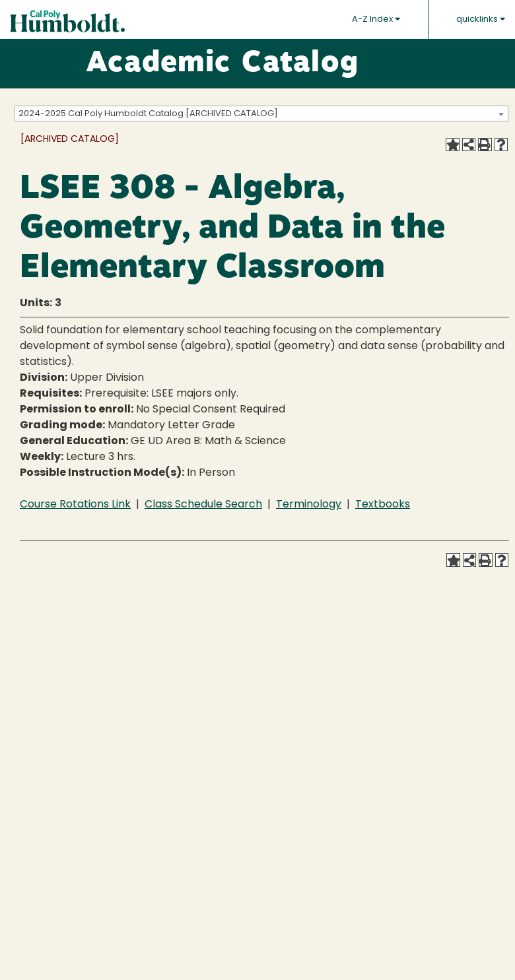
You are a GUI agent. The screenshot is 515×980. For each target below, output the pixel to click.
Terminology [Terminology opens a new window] (309, 505)
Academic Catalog (222, 64)
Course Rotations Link (75, 505)
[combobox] (261, 114)
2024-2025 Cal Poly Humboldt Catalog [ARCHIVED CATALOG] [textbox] (148, 114)
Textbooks (383, 505)
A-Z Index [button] (376, 19)
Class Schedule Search (203, 505)
